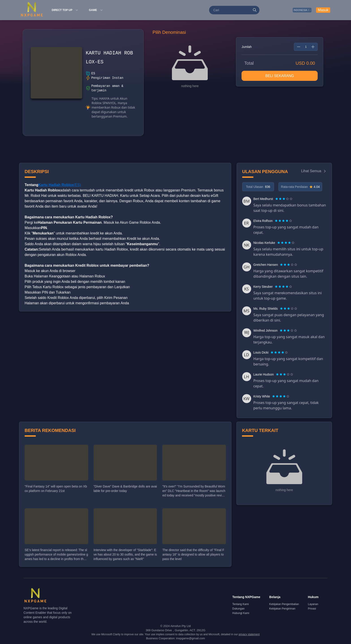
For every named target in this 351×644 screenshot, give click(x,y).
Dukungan (239, 609)
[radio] (277, 199)
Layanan (313, 604)
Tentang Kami (241, 604)
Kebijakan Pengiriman (282, 609)
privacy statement (249, 634)
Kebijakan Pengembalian (284, 604)
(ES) (60, 185)
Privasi (312, 609)
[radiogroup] (284, 199)
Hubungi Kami (241, 613)
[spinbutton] (306, 47)
